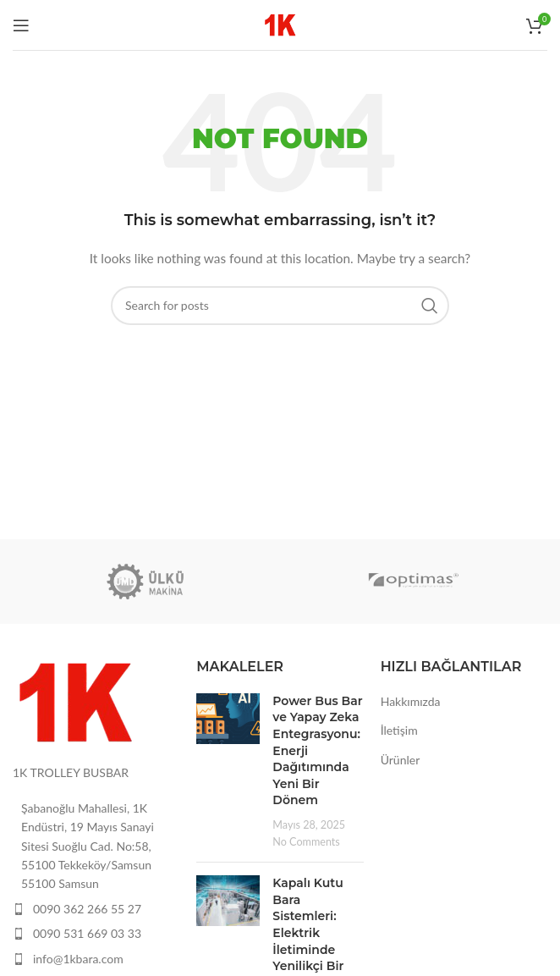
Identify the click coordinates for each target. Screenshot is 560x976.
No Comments (306, 842)
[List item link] (96, 909)
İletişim (399, 730)
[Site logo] (280, 23)
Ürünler (401, 760)
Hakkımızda (411, 701)
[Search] (280, 306)
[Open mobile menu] (21, 25)
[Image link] (76, 700)
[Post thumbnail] (228, 771)
